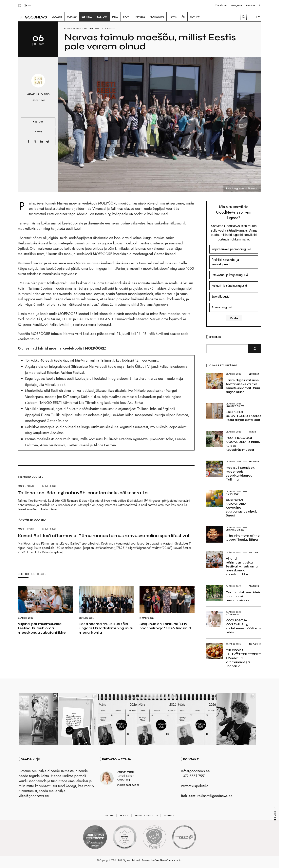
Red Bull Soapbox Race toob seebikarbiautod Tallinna (240, 474)
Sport (30, 529)
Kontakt (169, 815)
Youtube (250, 5)
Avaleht (110, 815)
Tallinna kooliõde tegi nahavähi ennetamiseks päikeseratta (83, 493)
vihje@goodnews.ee (34, 796)
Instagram (236, 5)
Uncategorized (235, 406)
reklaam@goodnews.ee (215, 796)
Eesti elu (78, 28)
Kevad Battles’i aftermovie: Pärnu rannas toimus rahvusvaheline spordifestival (103, 536)
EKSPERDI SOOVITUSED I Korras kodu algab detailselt (243, 416)
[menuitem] (57, 17)
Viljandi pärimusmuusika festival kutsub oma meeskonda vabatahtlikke (42, 628)
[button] (20, 17)
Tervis (30, 486)
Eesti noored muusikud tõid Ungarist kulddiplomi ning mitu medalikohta (106, 628)
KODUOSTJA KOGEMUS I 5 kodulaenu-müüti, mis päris (243, 626)
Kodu (67, 28)
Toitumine (255, 644)
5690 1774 (123, 780)
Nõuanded (232, 494)
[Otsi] (255, 349)
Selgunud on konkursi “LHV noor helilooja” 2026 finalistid (165, 626)
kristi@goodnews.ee (128, 785)
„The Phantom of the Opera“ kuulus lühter (243, 538)
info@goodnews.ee (195, 771)
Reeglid (124, 815)
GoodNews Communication (168, 860)
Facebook (221, 5)
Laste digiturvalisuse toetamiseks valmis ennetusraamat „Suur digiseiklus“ (243, 386)
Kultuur (88, 28)
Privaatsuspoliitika (195, 786)
